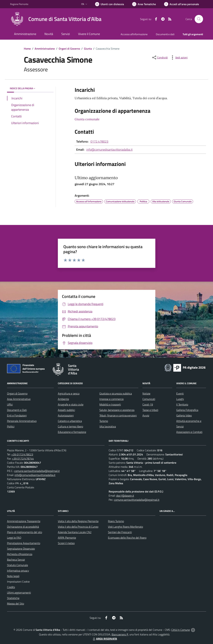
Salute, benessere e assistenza (117, 410)
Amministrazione (45, 49)
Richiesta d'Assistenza (20, 554)
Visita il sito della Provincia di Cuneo (78, 527)
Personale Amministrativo (22, 421)
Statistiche (13, 598)
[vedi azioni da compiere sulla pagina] (179, 57)
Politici (11, 426)
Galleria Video (184, 415)
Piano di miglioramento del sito (25, 532)
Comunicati (149, 399)
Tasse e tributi (150, 410)
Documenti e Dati (17, 410)
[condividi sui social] (160, 57)
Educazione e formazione (72, 432)
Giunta (88, 49)
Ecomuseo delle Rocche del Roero (127, 538)
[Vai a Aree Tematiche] (144, 4)
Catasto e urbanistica (70, 421)
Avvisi (146, 415)
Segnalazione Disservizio (21, 549)
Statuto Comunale (18, 565)
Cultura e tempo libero (70, 426)
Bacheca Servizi (16, 560)
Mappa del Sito (16, 604)
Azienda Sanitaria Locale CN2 (75, 532)
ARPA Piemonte (67, 538)
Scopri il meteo (66, 543)
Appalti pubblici (66, 410)
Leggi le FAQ (14, 538)
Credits (11, 587)
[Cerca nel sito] (199, 19)
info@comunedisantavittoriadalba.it (109, 150)
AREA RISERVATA (105, 639)
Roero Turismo (116, 521)
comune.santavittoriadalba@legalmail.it (37, 471)
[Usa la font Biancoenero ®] (110, 4)
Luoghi (180, 399)
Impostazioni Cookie (18, 582)
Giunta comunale (87, 119)
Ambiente (63, 399)
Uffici (10, 404)
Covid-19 (148, 404)
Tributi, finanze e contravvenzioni (118, 415)
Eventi (180, 393)
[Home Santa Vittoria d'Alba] (56, 19)
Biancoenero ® (120, 634)
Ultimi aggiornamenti (19, 593)
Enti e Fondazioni (17, 415)
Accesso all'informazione (134, 34)
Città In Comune (181, 630)
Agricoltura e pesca (69, 393)
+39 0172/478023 (22, 454)
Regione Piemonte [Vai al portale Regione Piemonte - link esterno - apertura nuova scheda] (19, 4)
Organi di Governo (69, 49)
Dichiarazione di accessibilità (23, 527)
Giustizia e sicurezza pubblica (116, 393)
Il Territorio (182, 404)
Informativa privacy (18, 571)
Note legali (13, 576)
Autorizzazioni (66, 415)
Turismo (104, 421)
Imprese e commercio (111, 399)
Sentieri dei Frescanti (120, 532)
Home (27, 49)
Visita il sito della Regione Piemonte (78, 521)
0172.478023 (99, 141)
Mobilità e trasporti (110, 404)
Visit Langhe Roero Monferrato (125, 527)
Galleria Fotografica (187, 410)
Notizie (146, 393)
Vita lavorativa (108, 426)
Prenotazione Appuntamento (24, 543)
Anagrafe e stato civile (71, 404)
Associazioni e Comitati (189, 432)
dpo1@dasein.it (125, 496)
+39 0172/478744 (23, 459)
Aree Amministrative (19, 399)
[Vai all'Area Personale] (182, 4)
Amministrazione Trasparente (24, 521)
